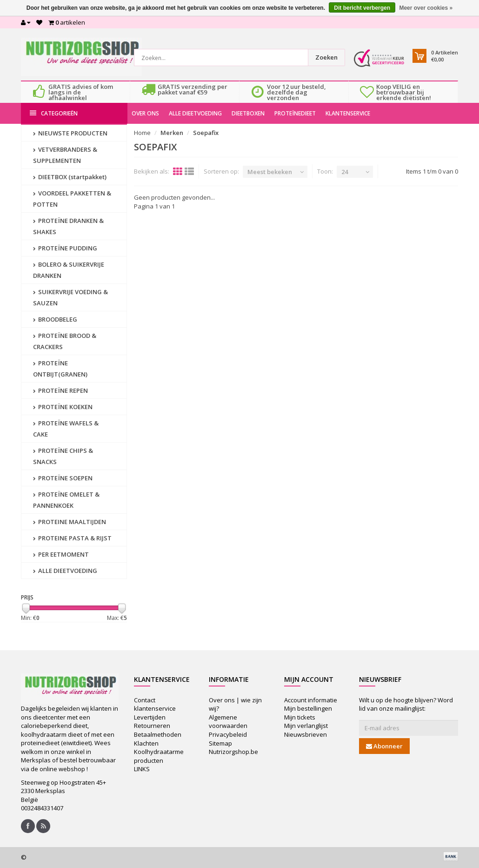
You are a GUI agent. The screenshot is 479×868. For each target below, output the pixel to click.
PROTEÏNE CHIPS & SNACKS (63, 456)
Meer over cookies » (426, 8)
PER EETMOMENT (61, 554)
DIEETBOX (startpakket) (70, 177)
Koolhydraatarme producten (159, 756)
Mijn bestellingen (308, 708)
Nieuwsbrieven (306, 734)
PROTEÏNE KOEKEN (63, 407)
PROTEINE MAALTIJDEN (70, 522)
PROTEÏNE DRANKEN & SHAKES (68, 226)
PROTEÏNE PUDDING (65, 248)
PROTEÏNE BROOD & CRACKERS (65, 341)
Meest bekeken (270, 172)
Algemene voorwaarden (228, 722)
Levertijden (150, 717)
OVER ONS (145, 113)
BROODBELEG (55, 319)
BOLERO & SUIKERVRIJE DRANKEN (69, 270)
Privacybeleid (228, 734)
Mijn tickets (300, 717)
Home (142, 133)
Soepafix (206, 133)
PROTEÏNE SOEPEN (63, 478)
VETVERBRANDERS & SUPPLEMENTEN (65, 155)
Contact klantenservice (155, 704)
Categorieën (54, 113)
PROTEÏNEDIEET (295, 113)
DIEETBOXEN (248, 113)
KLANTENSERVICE (348, 113)
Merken (172, 133)
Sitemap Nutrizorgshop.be (233, 748)
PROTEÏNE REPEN (60, 390)
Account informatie (311, 700)
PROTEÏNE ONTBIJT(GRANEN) (60, 369)
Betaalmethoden (158, 734)
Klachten (146, 743)
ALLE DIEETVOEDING (195, 113)
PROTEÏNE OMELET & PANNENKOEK (66, 500)
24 (345, 172)
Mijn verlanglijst (306, 726)
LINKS (142, 769)
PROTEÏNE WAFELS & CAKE (66, 429)
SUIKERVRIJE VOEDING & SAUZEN (70, 297)
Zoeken (326, 57)
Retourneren (152, 726)
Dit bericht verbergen (362, 8)
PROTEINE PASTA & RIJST (72, 538)
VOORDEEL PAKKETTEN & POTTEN (72, 199)
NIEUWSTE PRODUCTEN (70, 133)
